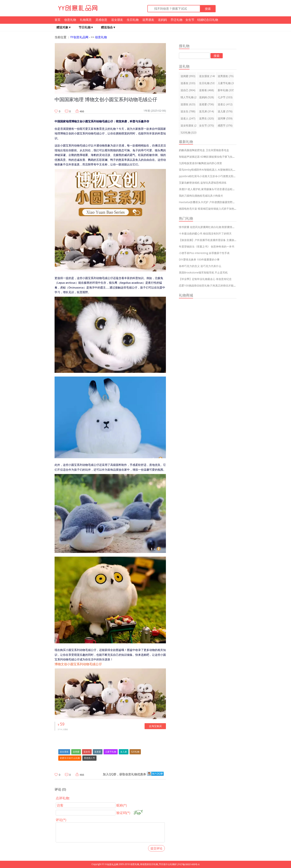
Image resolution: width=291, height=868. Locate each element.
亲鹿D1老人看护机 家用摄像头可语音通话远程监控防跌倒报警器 (216, 189)
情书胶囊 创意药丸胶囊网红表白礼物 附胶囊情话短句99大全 (214, 227)
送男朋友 (148, 20)
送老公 (225, 104)
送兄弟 (206, 111)
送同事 (225, 118)
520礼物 (135, 752)
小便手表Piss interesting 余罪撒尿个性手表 (204, 253)
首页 (58, 20)
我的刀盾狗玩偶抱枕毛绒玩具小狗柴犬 (201, 196)
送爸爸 (206, 90)
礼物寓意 (86, 20)
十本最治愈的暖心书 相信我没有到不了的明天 (205, 233)
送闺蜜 (76, 752)
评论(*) (61, 820)
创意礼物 (70, 20)
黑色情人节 (89, 758)
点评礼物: (63, 798)
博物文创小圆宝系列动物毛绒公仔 (78, 664)
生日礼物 (133, 20)
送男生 (206, 118)
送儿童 (124, 752)
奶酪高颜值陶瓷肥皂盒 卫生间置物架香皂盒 (204, 150)
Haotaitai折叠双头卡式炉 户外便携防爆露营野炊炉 (208, 202)
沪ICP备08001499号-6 (188, 864)
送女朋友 (117, 20)
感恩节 (225, 125)
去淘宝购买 (155, 726)
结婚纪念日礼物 (208, 20)
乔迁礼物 (176, 20)
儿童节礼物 (111, 752)
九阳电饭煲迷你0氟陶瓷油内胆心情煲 (200, 163)
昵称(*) (122, 805)
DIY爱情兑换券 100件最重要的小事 (199, 259)
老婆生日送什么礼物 (70, 758)
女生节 (190, 20)
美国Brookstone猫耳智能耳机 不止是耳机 (203, 272)
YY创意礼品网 (79, 37)
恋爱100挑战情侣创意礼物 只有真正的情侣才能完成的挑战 (213, 285)
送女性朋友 (188, 125)
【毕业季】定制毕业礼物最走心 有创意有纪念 (205, 279)
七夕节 (225, 97)
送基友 (188, 83)
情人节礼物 (188, 97)
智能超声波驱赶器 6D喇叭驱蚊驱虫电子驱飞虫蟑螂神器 (211, 157)
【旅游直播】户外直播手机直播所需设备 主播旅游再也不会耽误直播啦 (220, 240)
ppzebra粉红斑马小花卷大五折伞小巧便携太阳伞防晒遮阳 (213, 176)
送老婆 (98, 752)
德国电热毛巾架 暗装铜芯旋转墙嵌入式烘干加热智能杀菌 (212, 209)
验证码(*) (123, 813)
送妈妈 (162, 20)
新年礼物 (226, 90)
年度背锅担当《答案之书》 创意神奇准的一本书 (207, 246)
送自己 (188, 90)
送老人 (188, 118)
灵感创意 (101, 20)
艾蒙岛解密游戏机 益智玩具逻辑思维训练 (203, 183)
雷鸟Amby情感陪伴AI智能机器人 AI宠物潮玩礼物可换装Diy (213, 170)
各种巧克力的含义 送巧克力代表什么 (200, 266)
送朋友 (188, 104)
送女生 (87, 752)
